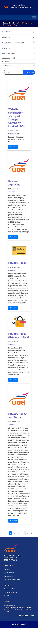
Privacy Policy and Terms (17, 416)
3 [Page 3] (19, 533)
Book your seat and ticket (12, 580)
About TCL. (12, 192)
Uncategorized (14, 134)
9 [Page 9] (27, 533)
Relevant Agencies (14, 183)
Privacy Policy (17, 263)
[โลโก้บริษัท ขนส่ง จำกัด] (6, 6)
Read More (13, 147)
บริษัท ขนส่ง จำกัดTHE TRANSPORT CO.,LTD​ (21, 6)
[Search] (19, 72)
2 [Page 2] (15, 533)
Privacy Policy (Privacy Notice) (19, 335)
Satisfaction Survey (10, 573)
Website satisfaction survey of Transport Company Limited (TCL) (17, 118)
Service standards (10, 589)
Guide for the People (11, 592)
